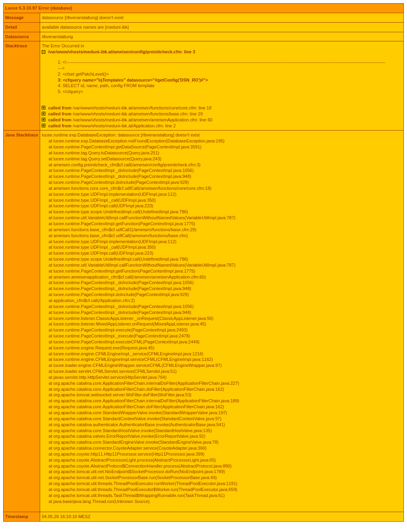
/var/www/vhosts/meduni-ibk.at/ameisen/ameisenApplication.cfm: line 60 (130, 120)
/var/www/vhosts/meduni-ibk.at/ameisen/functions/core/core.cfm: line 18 (130, 108)
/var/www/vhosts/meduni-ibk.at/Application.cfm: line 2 (112, 126)
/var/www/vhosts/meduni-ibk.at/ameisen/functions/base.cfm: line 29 (125, 114)
